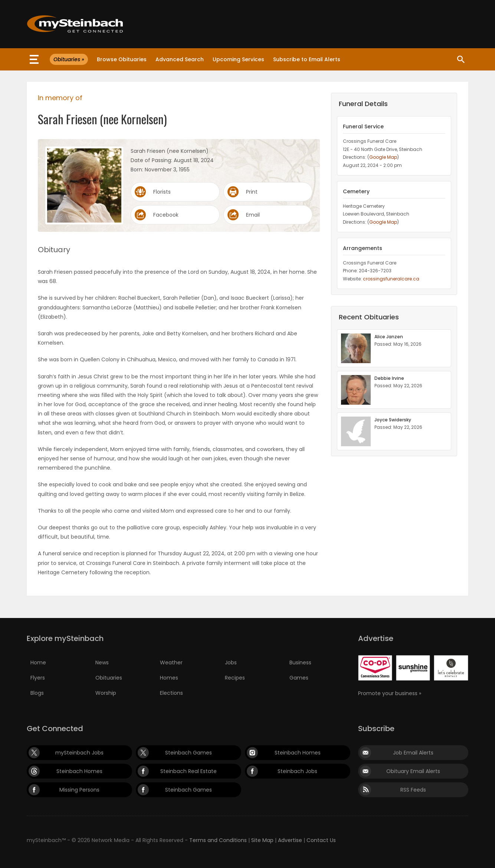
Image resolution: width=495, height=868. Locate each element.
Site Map (262, 840)
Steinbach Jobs (297, 771)
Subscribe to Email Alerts (307, 59)
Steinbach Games (189, 753)
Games (299, 678)
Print (252, 192)
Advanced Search (180, 59)
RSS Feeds (413, 790)
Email (253, 215)
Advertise (290, 840)
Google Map (383, 157)
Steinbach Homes (298, 753)
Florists (162, 192)
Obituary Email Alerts (413, 771)
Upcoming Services (238, 59)
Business (300, 662)
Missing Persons (79, 790)
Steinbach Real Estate (189, 771)
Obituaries (109, 678)
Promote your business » (390, 693)
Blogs (37, 693)
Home (38, 662)
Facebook (166, 215)
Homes (169, 678)
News (102, 662)
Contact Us (321, 840)
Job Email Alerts (413, 753)
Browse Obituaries (122, 59)
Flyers (38, 678)
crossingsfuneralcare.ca (391, 279)
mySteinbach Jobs (79, 753)
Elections (171, 693)
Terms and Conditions (218, 840)
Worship (106, 693)
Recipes (235, 678)
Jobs (231, 662)
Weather (171, 662)
